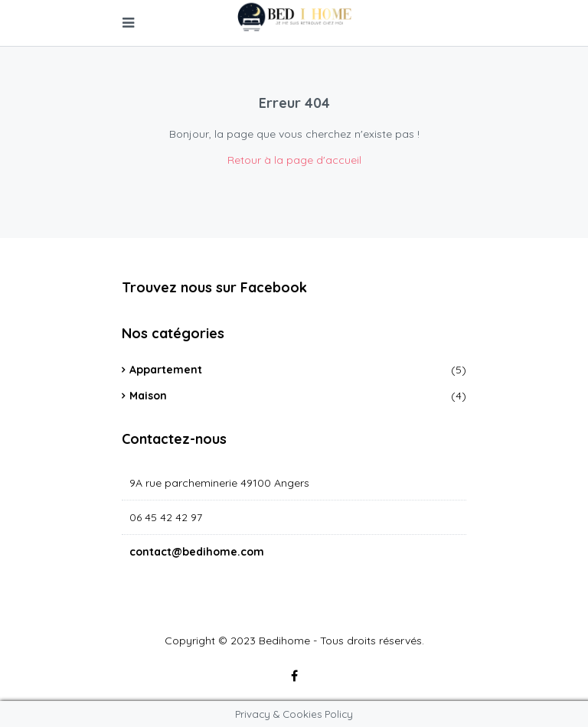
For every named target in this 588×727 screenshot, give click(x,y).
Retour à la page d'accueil (294, 160)
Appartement (166, 370)
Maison (148, 396)
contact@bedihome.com (197, 552)
